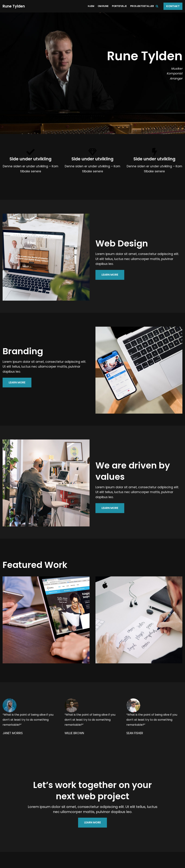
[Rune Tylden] (14, 6)
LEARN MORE (110, 275)
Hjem (91, 6)
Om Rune (103, 6)
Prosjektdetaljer (142, 6)
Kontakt (173, 6)
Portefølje (119, 6)
